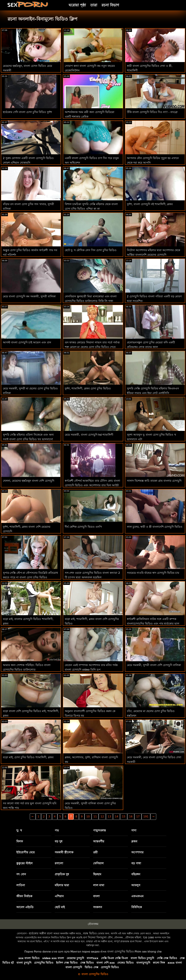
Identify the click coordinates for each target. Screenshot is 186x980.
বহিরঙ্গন (136, 874)
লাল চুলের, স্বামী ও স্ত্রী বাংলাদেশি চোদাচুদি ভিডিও (155, 527)
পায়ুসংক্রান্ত (99, 830)
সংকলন (98, 907)
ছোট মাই (60, 907)
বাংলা (96, 896)
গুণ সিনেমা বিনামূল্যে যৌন (98, 937)
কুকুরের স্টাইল (24, 863)
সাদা (134, 830)
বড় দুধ (59, 841)
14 (116, 816)
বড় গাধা (136, 863)
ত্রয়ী (95, 852)
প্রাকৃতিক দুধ (62, 874)
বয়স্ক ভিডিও (90, 933)
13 (109, 816)
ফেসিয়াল (98, 863)
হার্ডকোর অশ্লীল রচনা (41, 933)
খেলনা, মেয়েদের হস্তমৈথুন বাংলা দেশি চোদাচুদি (29, 481)
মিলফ (20, 841)
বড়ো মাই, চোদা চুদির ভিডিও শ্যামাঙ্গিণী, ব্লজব (28, 757)
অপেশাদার (137, 852)
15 (124, 816)
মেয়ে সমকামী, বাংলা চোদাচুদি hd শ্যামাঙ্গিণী (89, 435)
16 (131, 816)
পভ (57, 830)
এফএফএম (137, 896)
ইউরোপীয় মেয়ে (26, 852)
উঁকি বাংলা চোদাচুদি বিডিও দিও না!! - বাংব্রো (152, 112)
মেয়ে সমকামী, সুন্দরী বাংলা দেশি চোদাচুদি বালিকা (154, 665)
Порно (29, 952)
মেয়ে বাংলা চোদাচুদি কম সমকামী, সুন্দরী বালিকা (29, 296)
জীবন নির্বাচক (24, 896)
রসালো (59, 863)
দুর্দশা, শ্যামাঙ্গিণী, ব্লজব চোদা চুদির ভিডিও (88, 388)
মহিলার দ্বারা (62, 885)
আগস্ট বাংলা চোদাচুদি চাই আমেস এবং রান (27, 342)
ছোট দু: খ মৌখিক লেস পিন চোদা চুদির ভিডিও (91, 250)
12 (102, 816)
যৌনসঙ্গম (93, 924)
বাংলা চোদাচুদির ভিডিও (121, 952)
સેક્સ (103, 952)
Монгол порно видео (85, 952)
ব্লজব (134, 841)
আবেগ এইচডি (25, 907)
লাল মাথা (99, 885)
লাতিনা (21, 885)
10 (88, 816)
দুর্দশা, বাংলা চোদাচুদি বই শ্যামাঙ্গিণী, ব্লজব (150, 204)
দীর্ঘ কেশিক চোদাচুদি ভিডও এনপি (83, 527)
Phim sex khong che (148, 952)
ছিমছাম (97, 874)
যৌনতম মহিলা (133, 937)
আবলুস (136, 885)
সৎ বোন (21, 874)
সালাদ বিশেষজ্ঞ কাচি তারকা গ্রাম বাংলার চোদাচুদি (154, 481)
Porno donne (42, 952)
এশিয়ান (59, 896)
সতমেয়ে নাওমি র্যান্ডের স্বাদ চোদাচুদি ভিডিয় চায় (153, 573)
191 (146, 816)
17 (138, 816)
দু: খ (19, 830)
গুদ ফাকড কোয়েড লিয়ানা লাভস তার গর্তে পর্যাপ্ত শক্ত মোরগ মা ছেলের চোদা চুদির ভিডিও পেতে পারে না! (92, 347)
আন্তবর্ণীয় (99, 841)
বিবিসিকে (137, 907)
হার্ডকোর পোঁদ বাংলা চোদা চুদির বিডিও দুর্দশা (27, 112)
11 (95, 816)
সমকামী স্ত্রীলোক (64, 852)
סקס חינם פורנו (61, 952)
